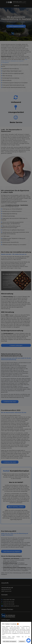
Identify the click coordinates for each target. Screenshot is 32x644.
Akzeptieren (22, 641)
